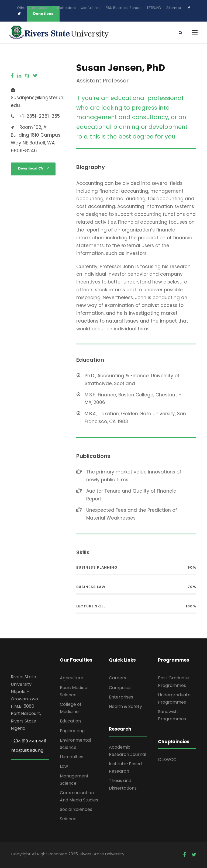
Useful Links (91, 8)
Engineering (72, 731)
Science (68, 819)
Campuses (120, 688)
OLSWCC (167, 760)
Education (70, 721)
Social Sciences (76, 809)
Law (64, 767)
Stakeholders (64, 8)
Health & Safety (125, 706)
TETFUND (154, 8)
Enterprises (121, 697)
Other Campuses (32, 8)
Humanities (72, 757)
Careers (118, 678)
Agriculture (72, 678)
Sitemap (174, 8)
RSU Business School (124, 8)
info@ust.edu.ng (27, 750)
